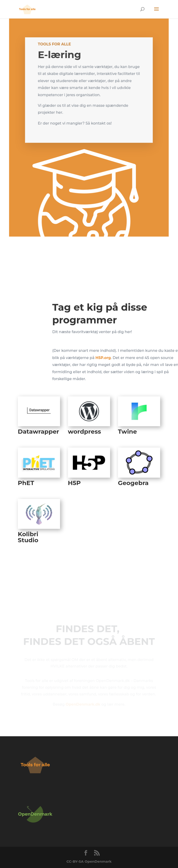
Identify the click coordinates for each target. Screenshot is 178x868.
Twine (127, 432)
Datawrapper (38, 432)
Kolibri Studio (28, 537)
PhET (26, 483)
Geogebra (133, 483)
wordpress (84, 432)
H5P (74, 483)
